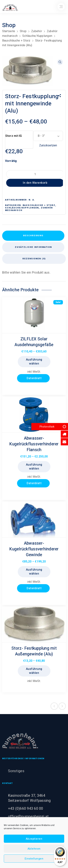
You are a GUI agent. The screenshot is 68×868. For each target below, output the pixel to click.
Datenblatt (34, 378)
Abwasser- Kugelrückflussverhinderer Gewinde (34, 549)
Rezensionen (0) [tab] (34, 259)
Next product (62, 706)
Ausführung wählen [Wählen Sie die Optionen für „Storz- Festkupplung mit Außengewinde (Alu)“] (34, 671)
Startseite (9, 31)
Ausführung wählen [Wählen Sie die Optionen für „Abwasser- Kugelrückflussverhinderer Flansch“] (34, 467)
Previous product (54, 706)
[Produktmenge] (35, 174)
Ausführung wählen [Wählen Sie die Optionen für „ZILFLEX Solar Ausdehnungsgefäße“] (34, 362)
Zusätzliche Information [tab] (33, 247)
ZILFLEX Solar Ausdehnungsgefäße (34, 342)
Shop (23, 31)
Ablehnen (34, 849)
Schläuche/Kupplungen (37, 36)
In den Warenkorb (35, 183)
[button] (60, 62)
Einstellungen (34, 859)
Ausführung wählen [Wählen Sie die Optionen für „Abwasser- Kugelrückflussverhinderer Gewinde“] (34, 572)
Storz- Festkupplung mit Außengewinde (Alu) (34, 651)
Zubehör (37, 31)
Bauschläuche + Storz (16, 41)
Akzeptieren (34, 839)
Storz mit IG (14, 136)
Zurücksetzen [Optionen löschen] (48, 145)
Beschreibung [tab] (33, 236)
